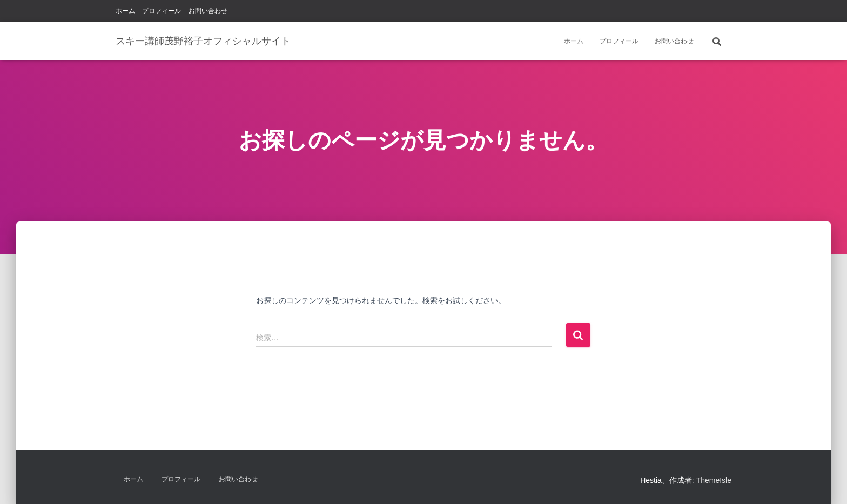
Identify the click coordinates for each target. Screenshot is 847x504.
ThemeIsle (714, 480)
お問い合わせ (208, 11)
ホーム (125, 11)
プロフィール (162, 11)
